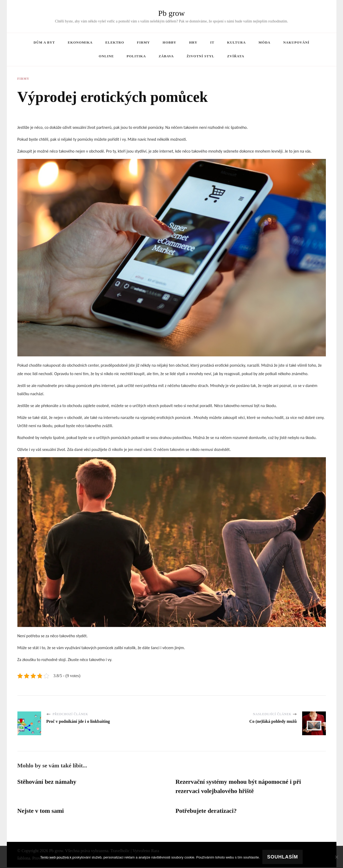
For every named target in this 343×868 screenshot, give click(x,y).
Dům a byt (44, 42)
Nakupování (296, 42)
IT (212, 42)
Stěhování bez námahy (48, 782)
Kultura (236, 42)
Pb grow (171, 13)
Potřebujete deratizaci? (207, 812)
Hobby (170, 42)
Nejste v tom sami (41, 812)
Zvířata (236, 56)
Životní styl (201, 56)
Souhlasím (283, 857)
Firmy (143, 42)
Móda (265, 42)
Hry (193, 42)
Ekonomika (80, 42)
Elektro (115, 42)
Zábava (166, 56)
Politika (136, 56)
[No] (336, 857)
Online (106, 56)
